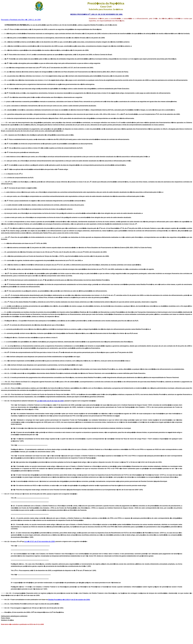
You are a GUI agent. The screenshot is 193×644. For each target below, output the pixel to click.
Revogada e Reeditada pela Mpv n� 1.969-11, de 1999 (21, 20)
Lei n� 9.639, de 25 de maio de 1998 (50, 401)
